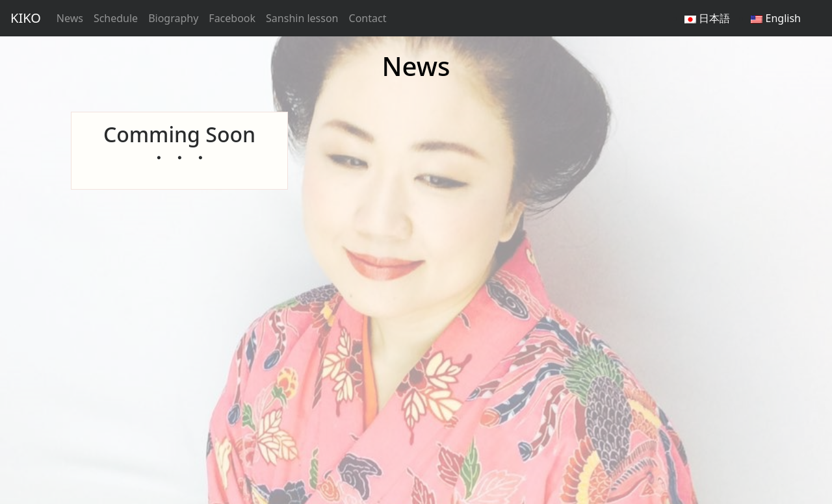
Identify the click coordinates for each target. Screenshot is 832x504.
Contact (368, 18)
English (776, 18)
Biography (173, 18)
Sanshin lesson (302, 18)
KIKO (26, 18)
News (70, 18)
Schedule (116, 18)
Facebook (232, 18)
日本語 (707, 18)
